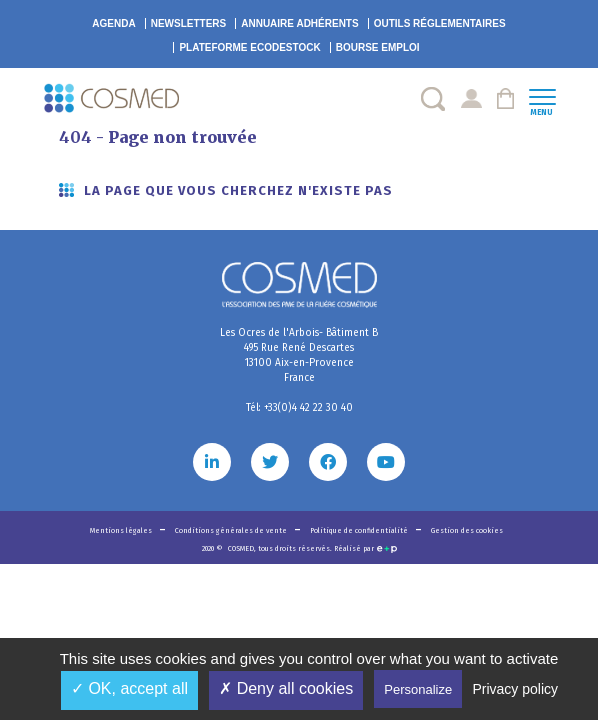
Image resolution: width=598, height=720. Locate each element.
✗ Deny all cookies (286, 688)
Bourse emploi (378, 47)
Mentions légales (122, 530)
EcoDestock (249, 47)
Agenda (113, 23)
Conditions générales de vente (232, 530)
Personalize (418, 689)
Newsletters (189, 23)
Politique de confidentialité (360, 530)
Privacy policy (515, 689)
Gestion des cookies (467, 530)
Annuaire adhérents (299, 23)
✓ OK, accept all (129, 688)
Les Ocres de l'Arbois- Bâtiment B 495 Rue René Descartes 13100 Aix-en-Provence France (299, 355)
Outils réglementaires (440, 23)
